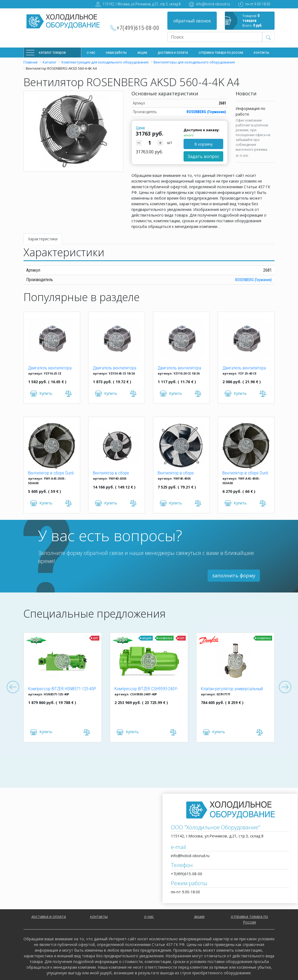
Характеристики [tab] (43, 239)
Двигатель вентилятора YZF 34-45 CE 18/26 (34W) (116, 368)
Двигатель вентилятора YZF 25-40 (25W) (244, 368)
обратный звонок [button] (192, 21)
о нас (149, 916)
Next (285, 687)
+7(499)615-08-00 (138, 28)
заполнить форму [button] (234, 575)
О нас (91, 52)
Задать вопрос (203, 156)
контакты (99, 916)
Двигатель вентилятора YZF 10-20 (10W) (179, 368)
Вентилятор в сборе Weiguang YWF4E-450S (178, 473)
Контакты (261, 52)
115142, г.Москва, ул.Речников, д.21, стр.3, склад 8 (142, 4)
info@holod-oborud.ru (213, 4)
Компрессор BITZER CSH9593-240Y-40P (146, 689)
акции (199, 916)
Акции (142, 52)
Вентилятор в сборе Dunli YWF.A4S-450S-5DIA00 (245, 473)
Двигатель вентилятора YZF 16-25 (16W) (50, 368)
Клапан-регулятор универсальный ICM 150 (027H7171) (232, 689)
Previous (13, 687)
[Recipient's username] (215, 37)
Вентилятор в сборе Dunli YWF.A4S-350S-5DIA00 (51, 473)
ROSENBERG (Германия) (206, 112)
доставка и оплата (173, 52)
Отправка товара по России (221, 52)
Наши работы (116, 52)
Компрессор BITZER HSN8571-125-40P (62, 689)
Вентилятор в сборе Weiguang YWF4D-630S (113, 473)
